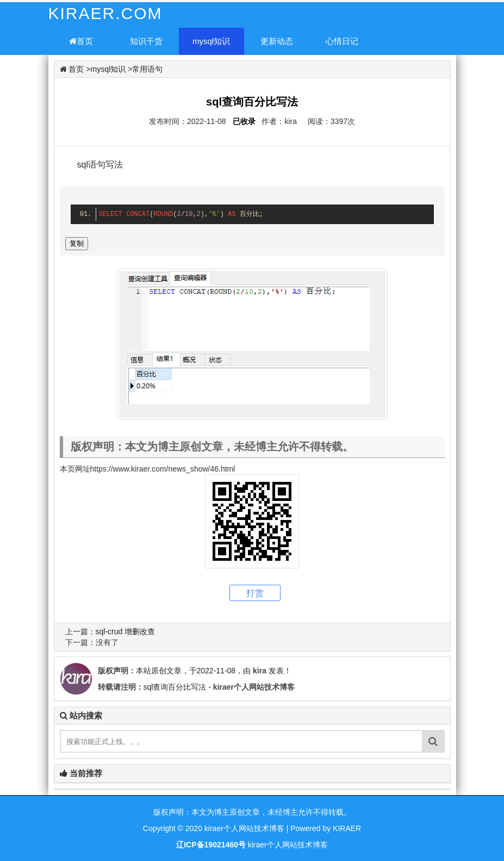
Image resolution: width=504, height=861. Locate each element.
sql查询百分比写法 (175, 687)
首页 (81, 41)
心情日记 (342, 41)
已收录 (244, 121)
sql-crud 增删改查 (126, 631)
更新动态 (277, 41)
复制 (77, 243)
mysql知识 (211, 41)
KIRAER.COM (105, 13)
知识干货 (146, 41)
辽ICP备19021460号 (211, 845)
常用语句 (147, 69)
